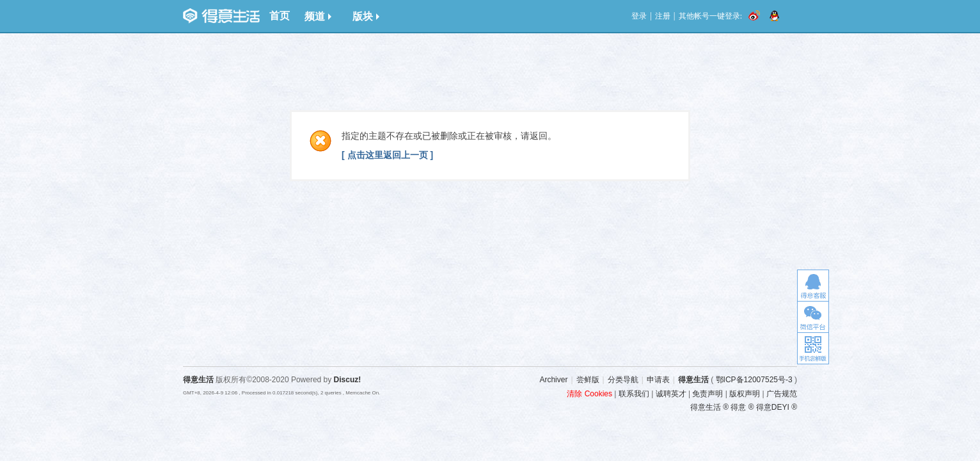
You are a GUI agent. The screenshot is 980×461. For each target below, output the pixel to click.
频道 (318, 16)
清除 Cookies (589, 394)
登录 (639, 16)
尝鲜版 (588, 380)
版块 (366, 16)
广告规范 (782, 394)
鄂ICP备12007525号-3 (754, 380)
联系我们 (634, 394)
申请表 (658, 380)
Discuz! (348, 380)
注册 (663, 16)
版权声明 (745, 394)
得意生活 (693, 380)
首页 (280, 16)
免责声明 (707, 394)
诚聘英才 (671, 394)
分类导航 (623, 380)
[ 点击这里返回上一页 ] (387, 155)
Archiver (553, 380)
